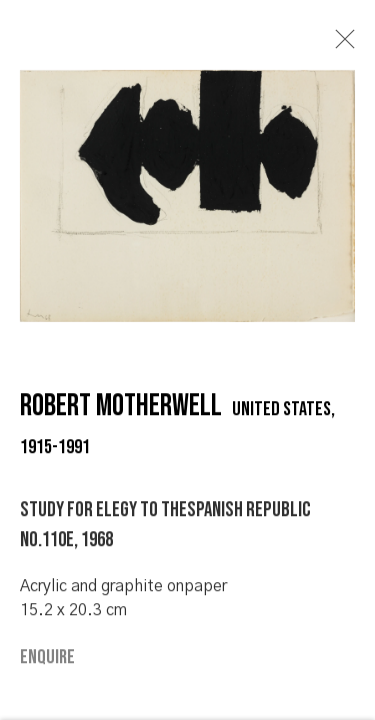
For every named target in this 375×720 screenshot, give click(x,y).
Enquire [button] (47, 661)
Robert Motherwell (121, 410)
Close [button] (340, 45)
